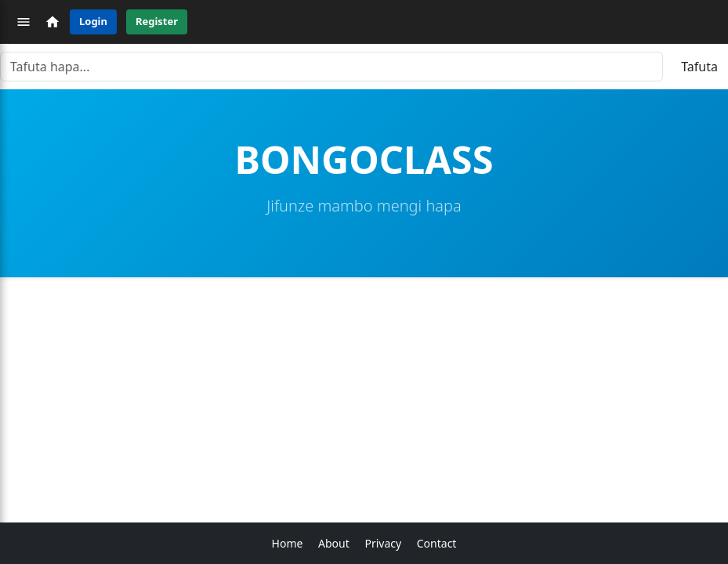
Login (93, 21)
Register (157, 21)
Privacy (383, 543)
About (334, 543)
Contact (437, 543)
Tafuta (699, 67)
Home (288, 543)
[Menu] (24, 22)
